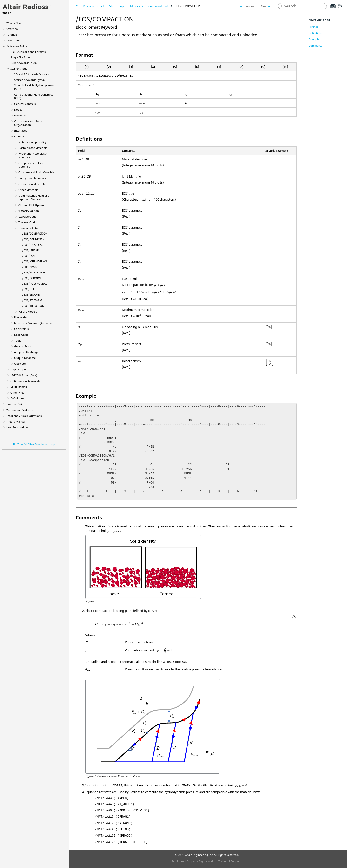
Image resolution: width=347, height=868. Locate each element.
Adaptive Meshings (26, 352)
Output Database (25, 358)
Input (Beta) (24, 375)
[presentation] (98, 104)
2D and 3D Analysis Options (32, 74)
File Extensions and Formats (28, 52)
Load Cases (21, 335)
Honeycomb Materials (32, 178)
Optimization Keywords (25, 381)
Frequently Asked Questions (24, 416)
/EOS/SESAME (31, 295)
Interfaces (20, 131)
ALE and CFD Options (32, 205)
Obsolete (20, 364)
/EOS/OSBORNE (32, 278)
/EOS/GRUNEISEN (33, 239)
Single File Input (21, 57)
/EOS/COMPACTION (35, 234)
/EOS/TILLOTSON (33, 306)
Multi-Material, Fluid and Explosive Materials (34, 197)
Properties (21, 317)
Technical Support (230, 861)
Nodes (18, 110)
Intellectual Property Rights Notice (194, 861)
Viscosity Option (29, 211)
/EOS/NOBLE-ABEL (34, 272)
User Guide (13, 40)
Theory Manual (16, 421)
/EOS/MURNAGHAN (34, 261)
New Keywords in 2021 (25, 63)
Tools (18, 340)
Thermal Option (28, 222)
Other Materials (28, 190)
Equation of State (29, 228)
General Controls (25, 104)
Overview (12, 29)
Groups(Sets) (22, 346)
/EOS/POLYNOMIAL (35, 284)
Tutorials (12, 35)
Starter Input (19, 69)
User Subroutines (17, 427)
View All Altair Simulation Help (36, 444)
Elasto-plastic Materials (33, 148)
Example (314, 39)
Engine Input (19, 369)
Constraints (21, 329)
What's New (14, 23)
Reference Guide (17, 46)
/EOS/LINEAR (30, 250)
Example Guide (16, 404)
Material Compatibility (32, 142)
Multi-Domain (19, 387)
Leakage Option (28, 216)
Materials (20, 136)
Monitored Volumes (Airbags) (33, 323)
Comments (315, 45)
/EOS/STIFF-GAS (32, 300)
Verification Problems (20, 410)
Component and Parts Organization (28, 123)
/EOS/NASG (29, 267)
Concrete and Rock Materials (36, 172)
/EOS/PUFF (29, 289)
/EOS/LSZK (29, 256)
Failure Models (28, 311)
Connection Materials (32, 184)
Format (313, 27)
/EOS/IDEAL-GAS (33, 245)
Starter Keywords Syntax (30, 80)
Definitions (17, 398)
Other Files (17, 393)
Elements (20, 115)
